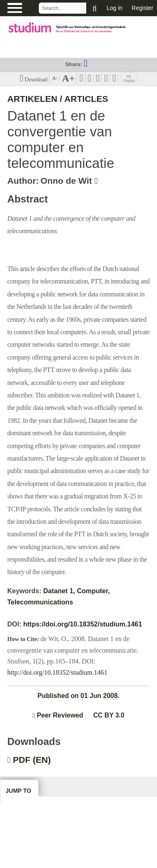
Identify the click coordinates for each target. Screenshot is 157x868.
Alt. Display (129, 79)
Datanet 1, (59, 591)
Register (142, 8)
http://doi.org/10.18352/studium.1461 (57, 672)
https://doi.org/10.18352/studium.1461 (83, 624)
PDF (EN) (32, 760)
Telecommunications (40, 602)
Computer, (93, 591)
